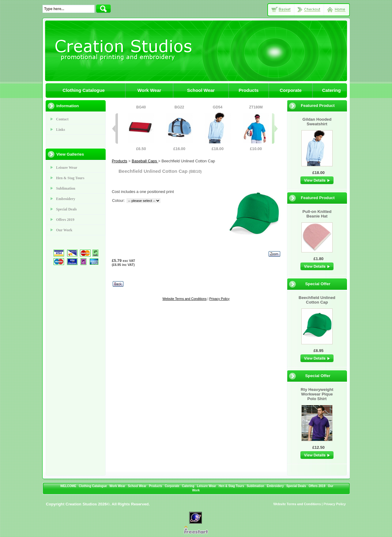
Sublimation (66, 188)
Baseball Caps (145, 161)
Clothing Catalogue (84, 90)
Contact (62, 119)
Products (249, 90)
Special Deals (66, 209)
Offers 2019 (65, 220)
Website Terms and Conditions (184, 299)
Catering (332, 90)
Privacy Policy (219, 299)
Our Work (64, 230)
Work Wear (149, 90)
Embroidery (66, 199)
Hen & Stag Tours (70, 178)
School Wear (201, 90)
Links (60, 130)
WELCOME (68, 486)
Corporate (291, 90)
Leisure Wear (67, 168)
